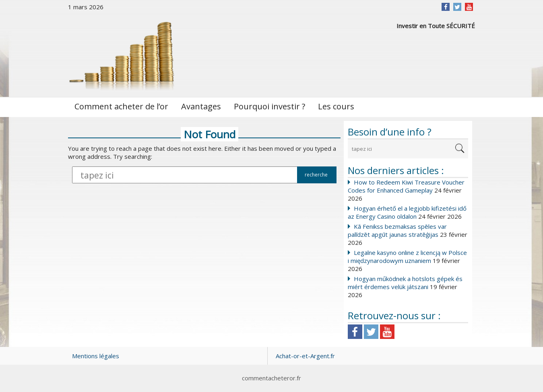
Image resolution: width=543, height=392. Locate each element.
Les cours (336, 106)
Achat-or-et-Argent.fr (305, 356)
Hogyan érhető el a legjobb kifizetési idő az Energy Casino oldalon (407, 212)
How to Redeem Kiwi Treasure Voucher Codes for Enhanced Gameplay (406, 186)
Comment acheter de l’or (121, 106)
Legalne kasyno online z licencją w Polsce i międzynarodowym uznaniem (407, 257)
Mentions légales (96, 356)
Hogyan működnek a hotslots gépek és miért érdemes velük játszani (405, 283)
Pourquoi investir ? (269, 106)
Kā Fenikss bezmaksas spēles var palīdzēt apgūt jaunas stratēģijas (397, 230)
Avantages (201, 106)
